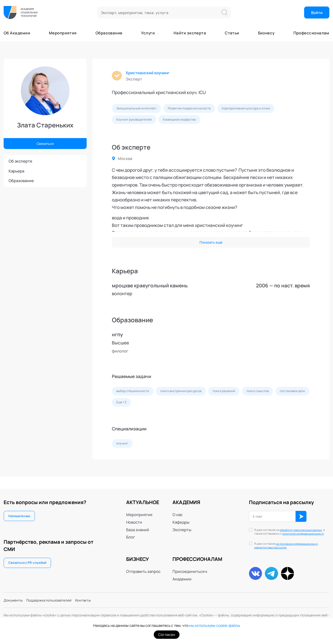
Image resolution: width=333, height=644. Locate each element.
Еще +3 (162, 408)
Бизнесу (266, 33)
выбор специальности (135, 395)
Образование (109, 33)
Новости (134, 517)
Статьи (232, 33)
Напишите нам (21, 511)
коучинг (123, 450)
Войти (317, 13)
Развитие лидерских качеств (196, 109)
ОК (308, 512)
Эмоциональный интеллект (139, 109)
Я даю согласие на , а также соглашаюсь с (288, 529)
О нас (178, 509)
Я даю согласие (291, 546)
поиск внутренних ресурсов (188, 395)
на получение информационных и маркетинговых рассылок (291, 545)
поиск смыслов (271, 395)
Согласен (167, 634)
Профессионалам (311, 33)
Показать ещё (211, 245)
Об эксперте (20, 161)
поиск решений (235, 395)
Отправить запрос (143, 566)
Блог (131, 532)
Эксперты (182, 524)
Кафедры (181, 517)
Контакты (93, 599)
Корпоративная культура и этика (258, 109)
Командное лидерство (186, 122)
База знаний (138, 524)
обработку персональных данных (288, 527)
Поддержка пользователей (55, 599)
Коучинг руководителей (136, 122)
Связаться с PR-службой (29, 559)
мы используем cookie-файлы (214, 625)
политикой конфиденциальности (285, 531)
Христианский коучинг (150, 73)
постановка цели (130, 408)
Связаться (45, 143)
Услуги (148, 33)
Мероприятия (63, 33)
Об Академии (17, 33)
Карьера (16, 171)
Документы (14, 599)
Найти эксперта (190, 33)
